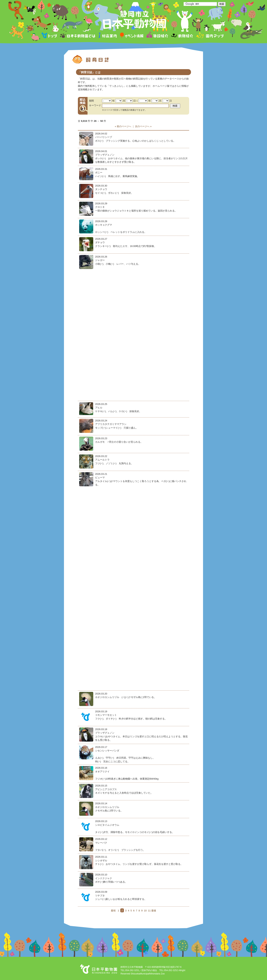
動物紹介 (182, 36)
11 (149, 911)
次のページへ (142, 126)
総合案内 (108, 36)
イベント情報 (132, 36)
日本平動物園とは (78, 36)
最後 (154, 911)
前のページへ (124, 126)
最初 (113, 911)
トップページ (50, 36)
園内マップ (209, 36)
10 (145, 911)
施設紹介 (157, 36)
